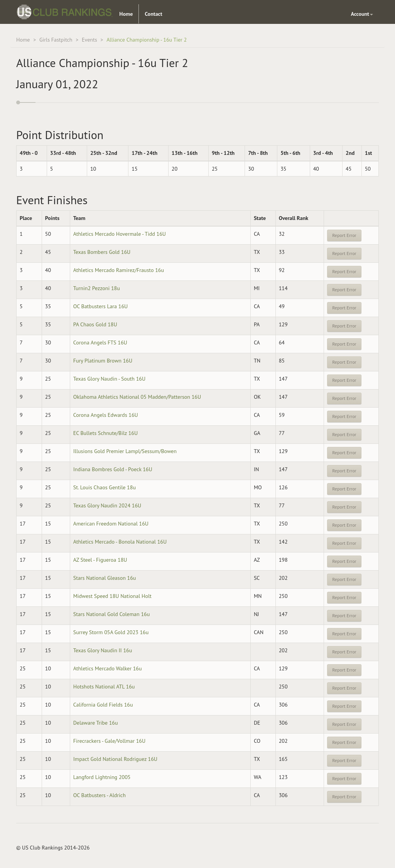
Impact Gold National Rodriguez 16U (115, 759)
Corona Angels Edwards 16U (106, 415)
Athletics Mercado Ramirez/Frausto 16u (119, 270)
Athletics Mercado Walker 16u (108, 668)
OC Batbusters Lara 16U (100, 306)
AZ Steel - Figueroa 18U (100, 560)
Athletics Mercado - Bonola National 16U (120, 542)
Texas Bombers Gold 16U (102, 252)
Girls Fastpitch (56, 40)
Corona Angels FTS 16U (100, 342)
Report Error (344, 235)
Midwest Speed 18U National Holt (112, 596)
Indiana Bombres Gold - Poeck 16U (113, 469)
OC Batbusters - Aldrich (100, 795)
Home (126, 14)
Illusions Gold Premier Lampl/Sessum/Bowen (125, 451)
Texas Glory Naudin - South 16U (109, 379)
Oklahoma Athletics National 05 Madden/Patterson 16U (137, 397)
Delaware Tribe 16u (96, 723)
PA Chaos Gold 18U (95, 324)
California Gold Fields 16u (103, 705)
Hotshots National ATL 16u (104, 687)
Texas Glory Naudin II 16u (103, 650)
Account (362, 14)
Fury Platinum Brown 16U (103, 361)
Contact (153, 14)
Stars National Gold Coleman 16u (111, 614)
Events (89, 40)
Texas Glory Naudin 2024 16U (107, 505)
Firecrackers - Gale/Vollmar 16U (109, 741)
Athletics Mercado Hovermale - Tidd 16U (120, 234)
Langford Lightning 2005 (102, 777)
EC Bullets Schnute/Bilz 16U (106, 433)
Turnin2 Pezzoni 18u (97, 288)
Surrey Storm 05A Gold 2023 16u (111, 632)
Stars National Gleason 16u (105, 578)
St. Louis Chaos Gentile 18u (105, 487)
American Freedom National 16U (111, 524)
